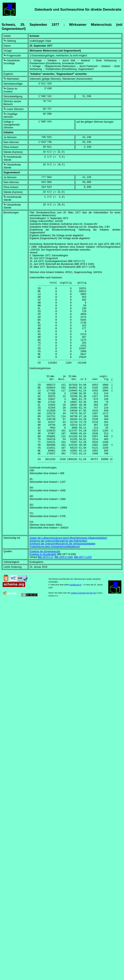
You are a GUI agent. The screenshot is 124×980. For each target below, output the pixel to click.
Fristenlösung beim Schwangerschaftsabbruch (55, 584)
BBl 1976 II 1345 (64, 595)
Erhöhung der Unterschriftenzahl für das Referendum (58, 578)
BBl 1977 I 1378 (83, 595)
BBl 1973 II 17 (45, 595)
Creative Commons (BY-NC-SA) (84, 630)
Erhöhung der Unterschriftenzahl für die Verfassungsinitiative (63, 581)
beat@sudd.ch (76, 622)
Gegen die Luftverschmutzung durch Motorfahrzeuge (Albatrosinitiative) (68, 575)
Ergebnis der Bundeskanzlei (45, 589)
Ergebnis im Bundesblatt (43, 592)
